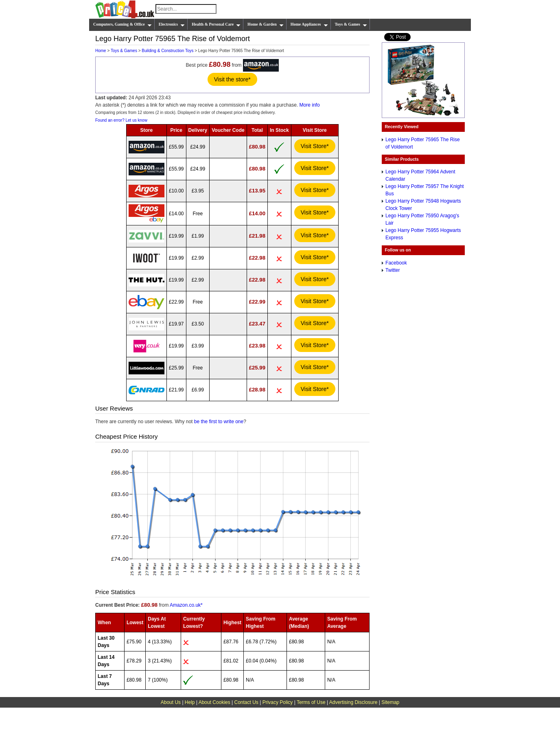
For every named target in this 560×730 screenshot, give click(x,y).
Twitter (393, 270)
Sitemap (390, 702)
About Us (171, 702)
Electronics (172, 24)
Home (101, 51)
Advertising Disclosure (353, 702)
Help (190, 702)
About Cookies (214, 702)
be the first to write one (219, 422)
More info (310, 105)
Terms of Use (311, 702)
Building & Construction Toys (167, 51)
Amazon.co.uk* (186, 605)
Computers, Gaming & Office (122, 24)
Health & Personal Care (216, 24)
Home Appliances (309, 24)
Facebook (396, 263)
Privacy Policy (278, 702)
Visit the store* (232, 79)
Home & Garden (266, 24)
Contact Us (246, 702)
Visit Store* (315, 146)
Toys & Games (351, 24)
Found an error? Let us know (121, 120)
